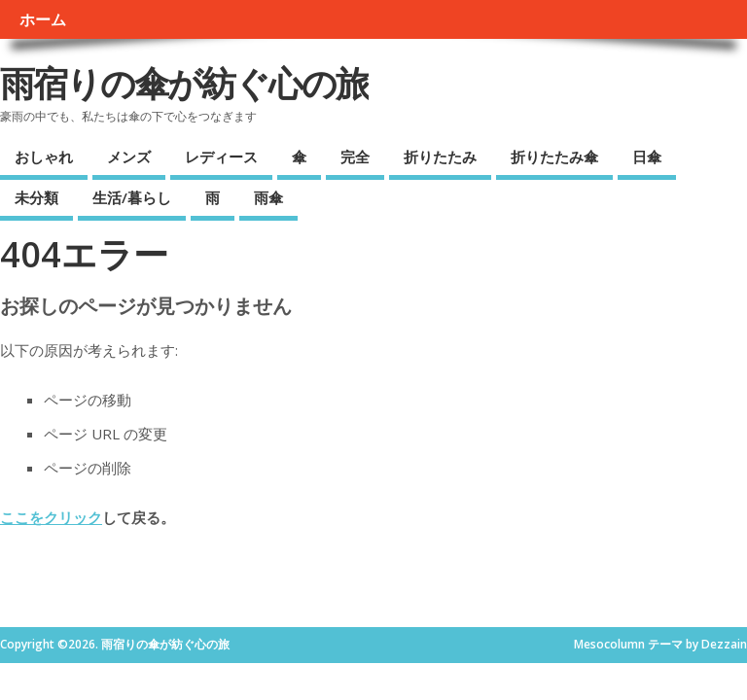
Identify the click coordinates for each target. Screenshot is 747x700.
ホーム (43, 19)
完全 (355, 157)
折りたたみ (440, 157)
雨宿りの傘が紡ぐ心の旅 (184, 83)
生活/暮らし (132, 197)
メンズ (129, 157)
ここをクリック (51, 517)
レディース (221, 157)
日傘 (647, 157)
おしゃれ (44, 157)
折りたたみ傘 (554, 157)
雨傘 (268, 197)
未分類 (36, 197)
